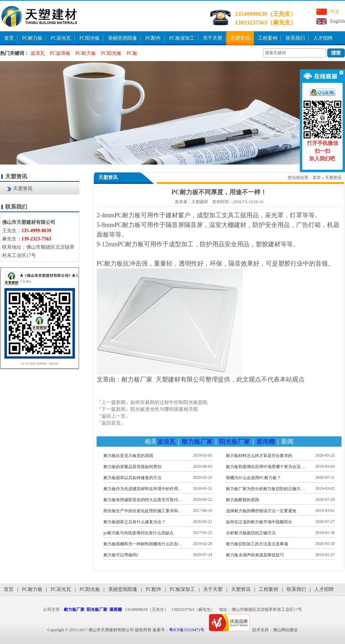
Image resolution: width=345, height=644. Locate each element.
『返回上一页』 (114, 416)
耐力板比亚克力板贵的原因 (128, 456)
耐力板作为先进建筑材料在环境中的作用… (143, 489)
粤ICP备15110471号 (187, 630)
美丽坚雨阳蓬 (122, 38)
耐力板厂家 (197, 442)
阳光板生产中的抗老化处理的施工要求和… (143, 511)
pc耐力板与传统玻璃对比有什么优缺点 (139, 533)
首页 (9, 38)
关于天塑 (213, 38)
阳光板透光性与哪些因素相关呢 (164, 409)
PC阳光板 (90, 38)
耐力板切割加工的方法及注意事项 (257, 544)
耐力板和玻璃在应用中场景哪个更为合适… (265, 467)
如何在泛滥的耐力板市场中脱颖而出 (259, 522)
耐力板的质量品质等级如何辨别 (132, 467)
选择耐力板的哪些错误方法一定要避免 (261, 511)
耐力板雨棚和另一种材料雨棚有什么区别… (143, 544)
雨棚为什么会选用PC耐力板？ (253, 478)
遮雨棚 (266, 442)
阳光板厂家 (235, 442)
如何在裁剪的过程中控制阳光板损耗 (169, 402)
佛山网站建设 (285, 630)
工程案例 (268, 38)
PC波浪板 (60, 53)
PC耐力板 (32, 38)
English (338, 21)
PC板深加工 (182, 38)
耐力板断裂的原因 (243, 500)
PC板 (132, 53)
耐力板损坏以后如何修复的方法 (132, 478)
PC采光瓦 (61, 38)
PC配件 (153, 38)
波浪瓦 (38, 53)
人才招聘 (323, 38)
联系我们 (295, 38)
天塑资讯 (240, 38)
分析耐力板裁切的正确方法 (251, 533)
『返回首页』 (111, 423)
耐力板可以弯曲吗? (121, 555)
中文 (335, 12)
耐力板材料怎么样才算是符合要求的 (259, 456)
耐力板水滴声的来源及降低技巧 (255, 555)
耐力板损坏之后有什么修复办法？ (135, 522)
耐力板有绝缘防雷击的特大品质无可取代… (143, 500)
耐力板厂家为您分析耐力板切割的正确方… (265, 489)
